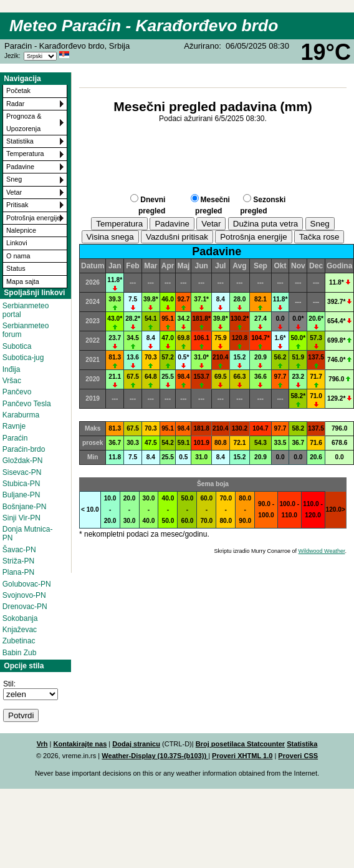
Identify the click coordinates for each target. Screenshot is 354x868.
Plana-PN (18, 572)
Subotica (17, 346)
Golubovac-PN (27, 584)
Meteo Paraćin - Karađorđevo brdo (144, 26)
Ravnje (14, 426)
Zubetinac (19, 641)
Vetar (14, 192)
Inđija (12, 369)
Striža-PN (18, 561)
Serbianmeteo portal (26, 310)
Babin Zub (20, 653)
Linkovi (17, 243)
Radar (15, 104)
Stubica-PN (22, 484)
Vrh (42, 744)
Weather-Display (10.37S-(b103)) (155, 756)
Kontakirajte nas (80, 744)
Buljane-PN (22, 495)
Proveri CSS (298, 756)
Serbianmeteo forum (26, 330)
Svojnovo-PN (24, 595)
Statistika (20, 141)
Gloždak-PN (23, 461)
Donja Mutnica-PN (28, 534)
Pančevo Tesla (27, 404)
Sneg (14, 179)
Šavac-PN (19, 550)
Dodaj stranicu (136, 744)
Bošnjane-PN (25, 507)
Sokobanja (20, 618)
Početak (18, 90)
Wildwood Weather (322, 551)
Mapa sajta (23, 281)
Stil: (9, 684)
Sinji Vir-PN (22, 518)
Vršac (12, 381)
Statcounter (266, 744)
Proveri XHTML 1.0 (242, 756)
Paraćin (15, 438)
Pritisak (17, 205)
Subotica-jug (23, 358)
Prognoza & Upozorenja (24, 122)
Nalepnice (21, 230)
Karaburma (21, 415)
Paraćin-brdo (24, 449)
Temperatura (25, 154)
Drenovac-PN (25, 607)
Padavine (20, 167)
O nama (18, 256)
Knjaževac (20, 630)
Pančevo (17, 392)
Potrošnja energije (33, 218)
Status (16, 268)
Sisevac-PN (22, 472)
